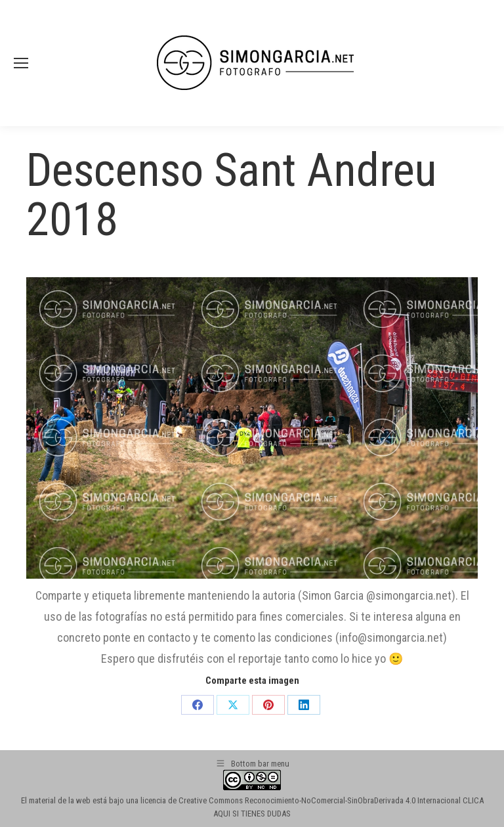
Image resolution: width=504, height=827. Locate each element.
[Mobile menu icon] (21, 63)
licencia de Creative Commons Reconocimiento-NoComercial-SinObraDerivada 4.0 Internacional (301, 800)
